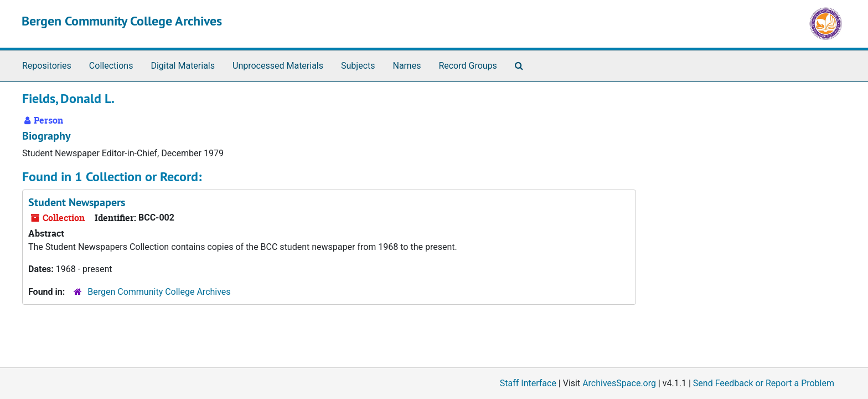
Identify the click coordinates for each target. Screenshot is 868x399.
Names (407, 66)
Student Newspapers (77, 202)
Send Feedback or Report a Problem (764, 383)
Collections (111, 66)
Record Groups (467, 66)
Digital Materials (183, 66)
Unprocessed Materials (278, 66)
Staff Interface (528, 383)
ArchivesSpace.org (619, 383)
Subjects (358, 66)
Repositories (47, 66)
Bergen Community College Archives (122, 21)
